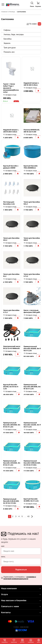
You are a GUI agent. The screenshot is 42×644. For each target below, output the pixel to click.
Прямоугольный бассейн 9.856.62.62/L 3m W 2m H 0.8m (32, 463)
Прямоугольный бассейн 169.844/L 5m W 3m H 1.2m (12, 425)
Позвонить (5, 641)
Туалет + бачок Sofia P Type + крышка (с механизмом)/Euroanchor (11, 88)
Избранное (14, 641)
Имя (3, 546)
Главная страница (8, 12)
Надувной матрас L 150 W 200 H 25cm (11, 131)
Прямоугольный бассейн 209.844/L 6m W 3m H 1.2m (32, 387)
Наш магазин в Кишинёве (21, 600)
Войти (39, 641)
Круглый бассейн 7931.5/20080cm (31, 167)
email (3, 557)
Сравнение (31, 641)
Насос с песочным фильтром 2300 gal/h (32, 311)
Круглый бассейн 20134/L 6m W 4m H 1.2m (11, 387)
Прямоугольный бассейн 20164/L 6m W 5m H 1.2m (32, 348)
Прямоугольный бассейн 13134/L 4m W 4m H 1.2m (32, 425)
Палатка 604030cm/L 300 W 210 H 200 (32, 131)
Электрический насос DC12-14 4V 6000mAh (12, 347)
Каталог (22, 641)
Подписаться (21, 570)
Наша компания (21, 588)
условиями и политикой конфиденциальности (20, 578)
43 (28, 516)
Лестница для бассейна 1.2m (9, 203)
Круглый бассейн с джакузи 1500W (11, 167)
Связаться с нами (21, 606)
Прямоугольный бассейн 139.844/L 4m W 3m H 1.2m (12, 463)
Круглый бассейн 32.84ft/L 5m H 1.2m (31, 500)
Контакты (21, 612)
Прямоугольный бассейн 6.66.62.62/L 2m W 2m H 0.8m (11, 501)
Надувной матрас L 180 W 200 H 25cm (31, 84)
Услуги (21, 594)
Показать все (9, 52)
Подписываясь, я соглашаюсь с (20, 578)
